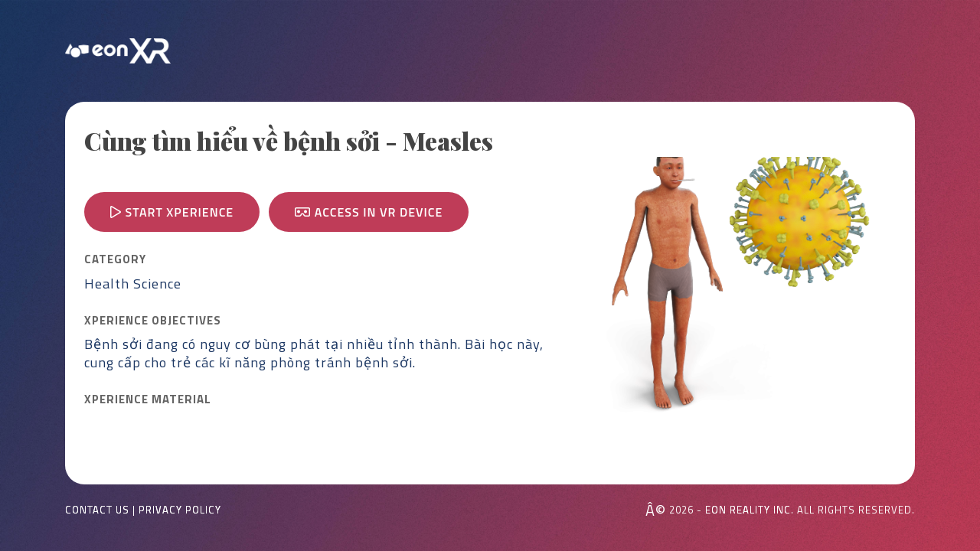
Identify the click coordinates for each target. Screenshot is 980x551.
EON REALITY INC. (750, 510)
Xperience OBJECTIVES (153, 321)
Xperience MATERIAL (148, 399)
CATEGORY (115, 259)
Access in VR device (369, 212)
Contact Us (97, 510)
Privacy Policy (180, 510)
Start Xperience (172, 212)
